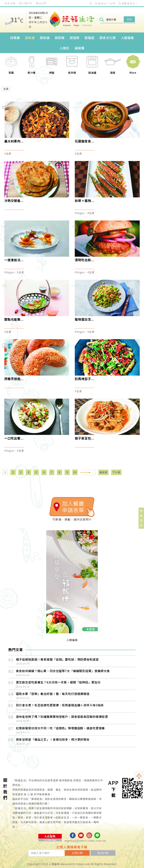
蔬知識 (45, 38)
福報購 (79, 48)
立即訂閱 (86, 853)
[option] (12, 67)
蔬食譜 (30, 38)
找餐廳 (15, 38)
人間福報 (128, 38)
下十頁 (116, 472)
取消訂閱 (106, 853)
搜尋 (129, 19)
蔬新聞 (60, 38)
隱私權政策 (26, 3)
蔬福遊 (89, 38)
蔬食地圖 (10, 3)
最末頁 (104, 472)
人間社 (65, 48)
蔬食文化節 (108, 38)
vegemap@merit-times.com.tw (85, 841)
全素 (6, 89)
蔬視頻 (75, 38)
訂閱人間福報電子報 (72, 847)
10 (75, 472)
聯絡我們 (41, 3)
